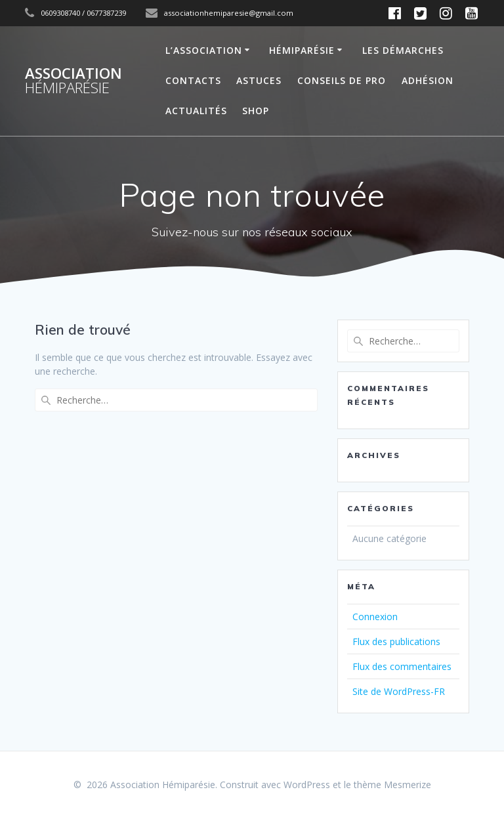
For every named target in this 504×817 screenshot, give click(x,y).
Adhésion (428, 80)
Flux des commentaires (402, 666)
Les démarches (403, 50)
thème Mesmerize (392, 785)
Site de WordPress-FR (399, 691)
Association (73, 81)
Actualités (196, 111)
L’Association (204, 50)
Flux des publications (396, 641)
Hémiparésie (302, 50)
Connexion (375, 617)
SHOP (256, 111)
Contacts (193, 80)
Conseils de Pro (342, 80)
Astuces (259, 80)
